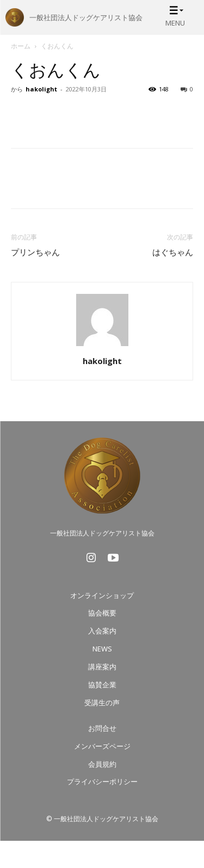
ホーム (21, 46)
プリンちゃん (35, 253)
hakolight (41, 89)
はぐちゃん (173, 253)
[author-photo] (102, 346)
